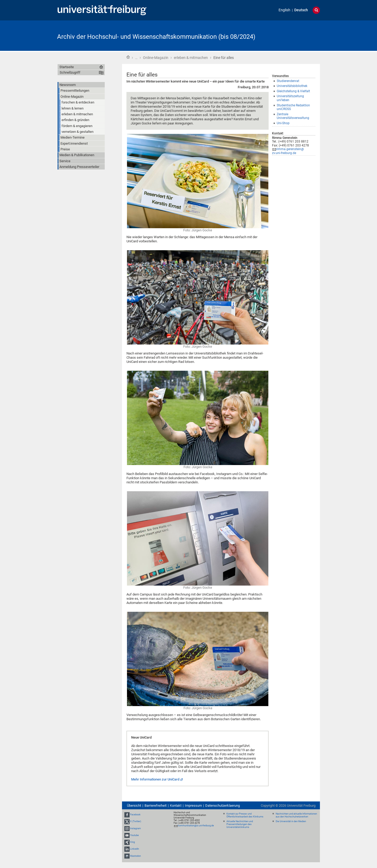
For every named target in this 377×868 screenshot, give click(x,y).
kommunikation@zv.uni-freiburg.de (196, 826)
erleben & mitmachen (191, 58)
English (284, 10)
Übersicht (134, 806)
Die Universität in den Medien (291, 821)
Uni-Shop (283, 123)
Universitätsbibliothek (292, 86)
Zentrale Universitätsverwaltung (293, 116)
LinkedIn (135, 849)
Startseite (128, 57)
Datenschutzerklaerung (223, 806)
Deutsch (301, 10)
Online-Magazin (156, 58)
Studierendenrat (288, 81)
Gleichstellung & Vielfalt (293, 91)
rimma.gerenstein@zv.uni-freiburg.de (288, 151)
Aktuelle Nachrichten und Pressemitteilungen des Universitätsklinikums (240, 824)
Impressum (193, 806)
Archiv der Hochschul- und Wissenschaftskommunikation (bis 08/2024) (156, 37)
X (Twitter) (136, 822)
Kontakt (176, 806)
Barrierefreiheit (156, 806)
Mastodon (135, 856)
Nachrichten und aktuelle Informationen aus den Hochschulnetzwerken (296, 815)
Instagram (135, 828)
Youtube (134, 835)
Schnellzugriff (70, 72)
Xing (132, 842)
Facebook (135, 815)
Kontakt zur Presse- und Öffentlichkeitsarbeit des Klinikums (245, 815)
